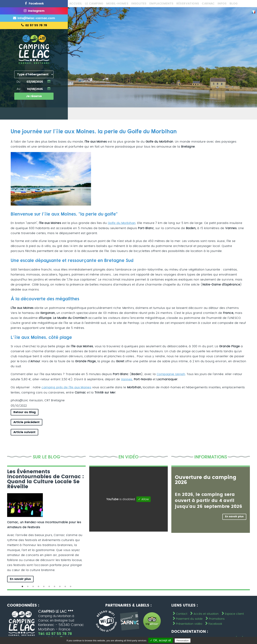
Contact (180, 613)
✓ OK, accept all (161, 640)
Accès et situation (204, 613)
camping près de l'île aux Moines (66, 387)
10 (70, 586)
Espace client (232, 613)
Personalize (183, 641)
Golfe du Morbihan (122, 223)
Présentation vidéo (187, 623)
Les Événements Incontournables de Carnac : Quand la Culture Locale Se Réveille (46, 479)
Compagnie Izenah (171, 374)
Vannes (127, 379)
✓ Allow (143, 499)
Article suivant (24, 431)
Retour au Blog (25, 411)
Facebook (213, 623)
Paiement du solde (187, 618)
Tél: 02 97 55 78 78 (55, 633)
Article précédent (27, 421)
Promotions (215, 618)
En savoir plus (20, 578)
